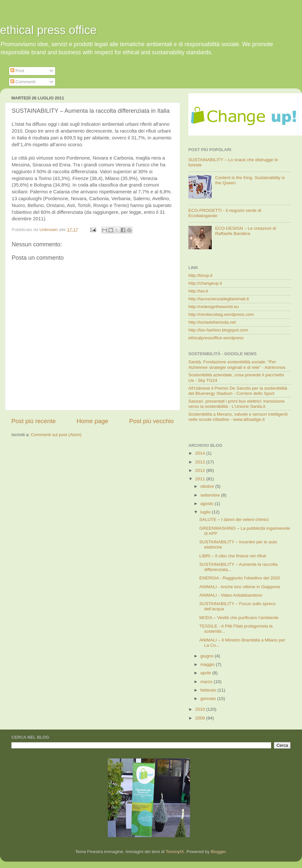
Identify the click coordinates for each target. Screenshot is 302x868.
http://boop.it (200, 275)
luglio (206, 512)
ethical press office (48, 30)
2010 (201, 709)
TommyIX (175, 852)
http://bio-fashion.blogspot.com (218, 330)
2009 (201, 718)
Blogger (218, 852)
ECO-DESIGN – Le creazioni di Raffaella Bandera (245, 231)
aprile (206, 673)
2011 (201, 479)
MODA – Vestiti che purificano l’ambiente (239, 618)
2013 (201, 462)
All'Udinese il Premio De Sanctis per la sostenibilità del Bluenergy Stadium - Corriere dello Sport (238, 391)
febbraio (209, 690)
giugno (208, 656)
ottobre (208, 486)
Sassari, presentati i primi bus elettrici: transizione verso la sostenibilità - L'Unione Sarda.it (236, 404)
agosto (208, 504)
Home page (93, 421)
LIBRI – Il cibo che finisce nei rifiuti (233, 556)
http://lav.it (198, 291)
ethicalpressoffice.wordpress (216, 338)
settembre (211, 495)
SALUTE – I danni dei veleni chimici (234, 519)
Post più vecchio (151, 421)
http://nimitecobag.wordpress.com (221, 314)
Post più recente (34, 421)
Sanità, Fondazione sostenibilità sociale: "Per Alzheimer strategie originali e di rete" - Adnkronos (237, 364)
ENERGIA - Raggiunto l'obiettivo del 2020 (240, 578)
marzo (207, 682)
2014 (201, 453)
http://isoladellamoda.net (212, 322)
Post (17, 71)
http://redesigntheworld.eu (214, 307)
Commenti (23, 82)
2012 (201, 470)
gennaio (209, 699)
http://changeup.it (205, 283)
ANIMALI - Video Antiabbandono (231, 595)
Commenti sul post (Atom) (56, 435)
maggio (208, 664)
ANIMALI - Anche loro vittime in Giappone (240, 587)
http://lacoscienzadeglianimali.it (219, 299)
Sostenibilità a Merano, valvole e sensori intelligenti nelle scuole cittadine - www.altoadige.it (238, 417)
